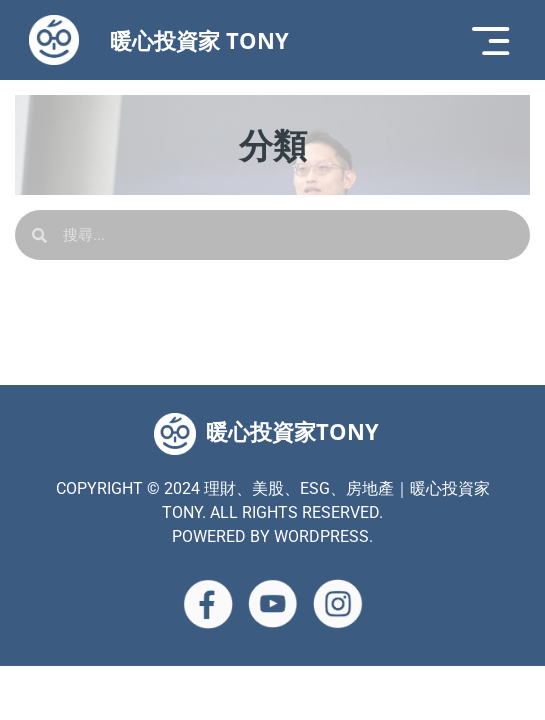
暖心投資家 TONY (199, 40)
